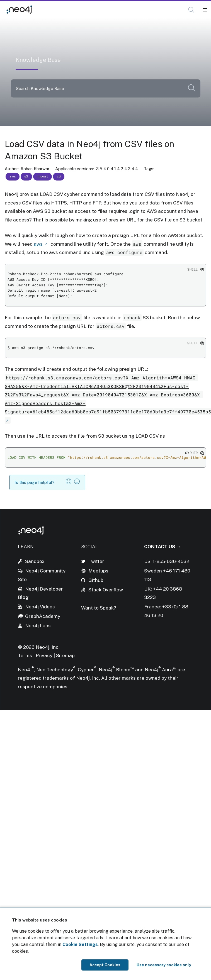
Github (96, 580)
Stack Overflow (106, 590)
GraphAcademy (43, 616)
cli (59, 176)
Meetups (98, 571)
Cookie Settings (80, 944)
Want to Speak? (99, 608)
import (42, 176)
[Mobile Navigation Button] (204, 10)
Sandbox (35, 561)
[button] (191, 10)
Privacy (45, 655)
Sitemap (65, 655)
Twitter (96, 561)
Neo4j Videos (40, 607)
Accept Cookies (105, 965)
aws (13, 176)
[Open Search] (192, 10)
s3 (26, 176)
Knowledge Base (58, 10)
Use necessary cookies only (164, 965)
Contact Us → (163, 547)
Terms (25, 655)
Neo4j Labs (38, 626)
